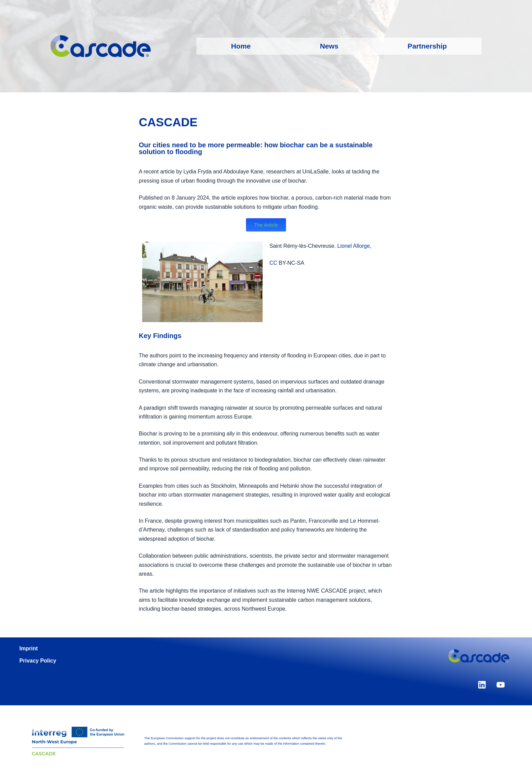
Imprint (28, 648)
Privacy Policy (38, 661)
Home (241, 46)
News (329, 46)
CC (274, 263)
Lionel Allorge (354, 246)
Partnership (427, 46)
